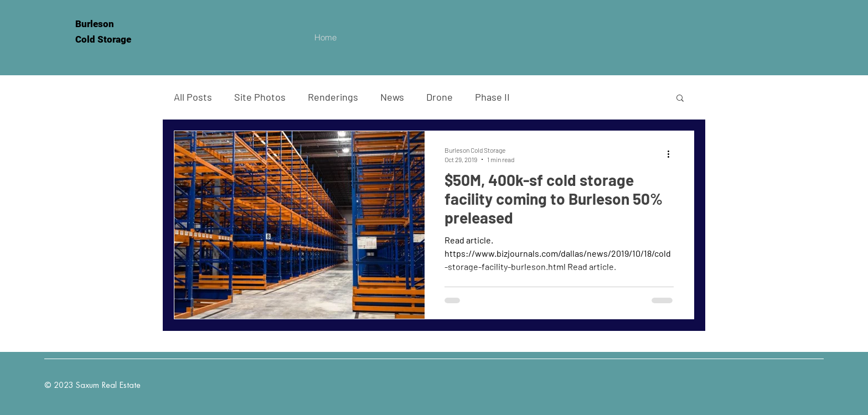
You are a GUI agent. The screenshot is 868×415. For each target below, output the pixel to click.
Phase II (492, 97)
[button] (680, 99)
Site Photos (260, 97)
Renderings (333, 97)
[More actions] (672, 154)
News (392, 97)
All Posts (193, 97)
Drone (440, 97)
